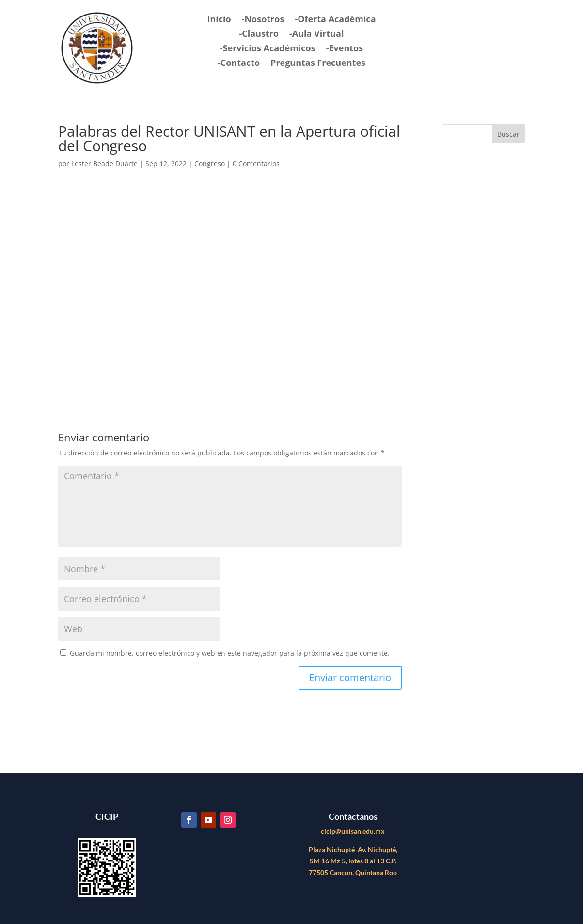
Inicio (219, 20)
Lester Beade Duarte (104, 164)
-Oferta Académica (335, 20)
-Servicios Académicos (268, 49)
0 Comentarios (256, 164)
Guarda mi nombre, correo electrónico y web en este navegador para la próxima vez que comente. (230, 653)
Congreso (210, 164)
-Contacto (239, 64)
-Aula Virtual (316, 35)
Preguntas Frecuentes (318, 64)
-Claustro (259, 35)
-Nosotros (263, 20)
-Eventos (345, 49)
